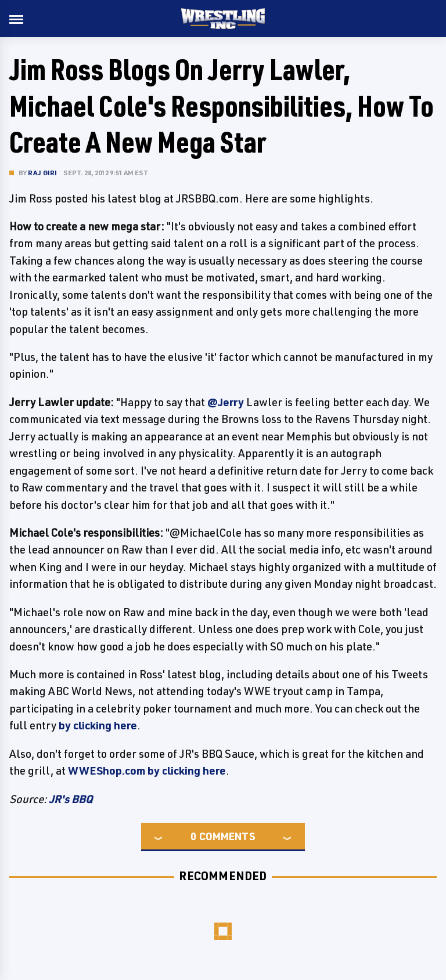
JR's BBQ (71, 799)
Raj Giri (43, 173)
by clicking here (98, 725)
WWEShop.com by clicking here (147, 771)
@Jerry (226, 402)
